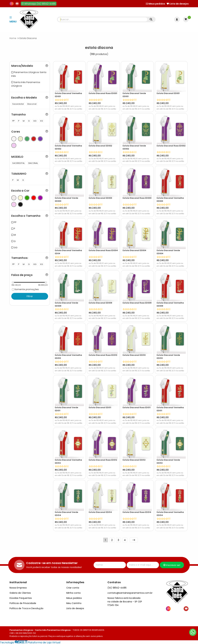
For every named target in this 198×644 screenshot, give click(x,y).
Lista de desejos (178, 4)
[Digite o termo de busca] (103, 19)
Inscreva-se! (172, 564)
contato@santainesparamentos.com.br (130, 592)
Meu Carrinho (74, 603)
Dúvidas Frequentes (21, 597)
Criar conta (73, 587)
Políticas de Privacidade (23, 603)
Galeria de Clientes (20, 592)
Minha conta (73, 592)
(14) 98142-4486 (117, 587)
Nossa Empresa (18, 587)
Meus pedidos (155, 4)
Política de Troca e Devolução (26, 608)
